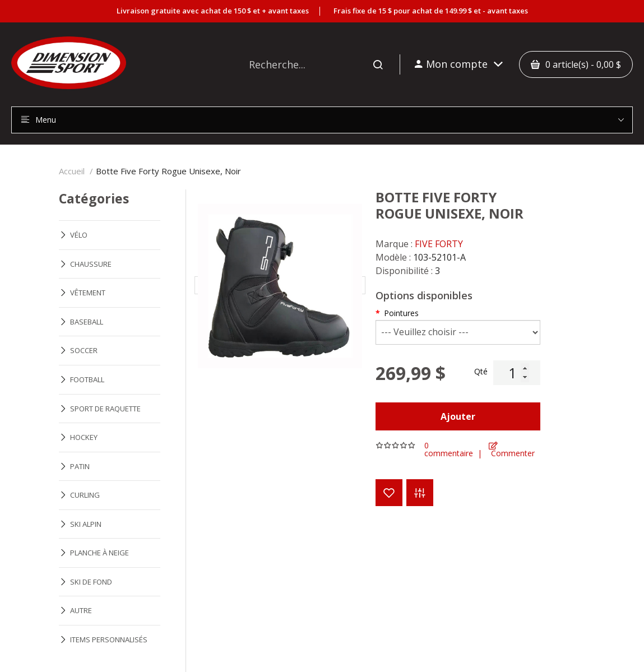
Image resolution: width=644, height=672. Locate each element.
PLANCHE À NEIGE (99, 553)
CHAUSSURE (91, 264)
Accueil (72, 171)
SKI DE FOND (91, 582)
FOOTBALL (87, 379)
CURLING (85, 495)
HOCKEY (84, 437)
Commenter (512, 449)
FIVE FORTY (439, 244)
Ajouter (458, 416)
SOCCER (84, 350)
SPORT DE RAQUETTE (105, 409)
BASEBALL (87, 322)
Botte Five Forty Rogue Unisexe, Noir (168, 171)
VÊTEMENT (88, 293)
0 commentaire (449, 449)
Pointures (401, 313)
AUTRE (81, 610)
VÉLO (79, 235)
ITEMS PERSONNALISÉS (109, 639)
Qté (481, 371)
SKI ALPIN (86, 524)
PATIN (80, 466)
